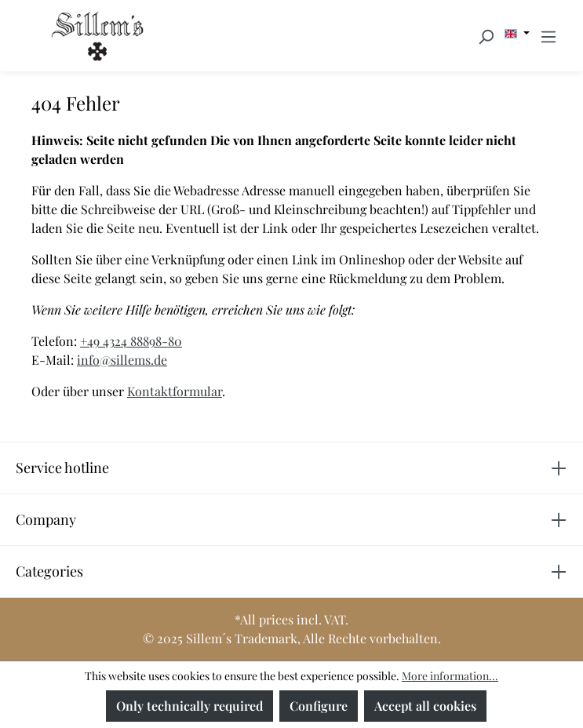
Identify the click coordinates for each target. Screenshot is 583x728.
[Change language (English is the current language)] (517, 34)
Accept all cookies (425, 706)
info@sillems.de (122, 360)
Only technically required (189, 706)
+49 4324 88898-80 (131, 341)
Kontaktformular (175, 391)
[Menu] (548, 36)
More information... (450, 676)
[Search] (486, 36)
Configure (319, 706)
